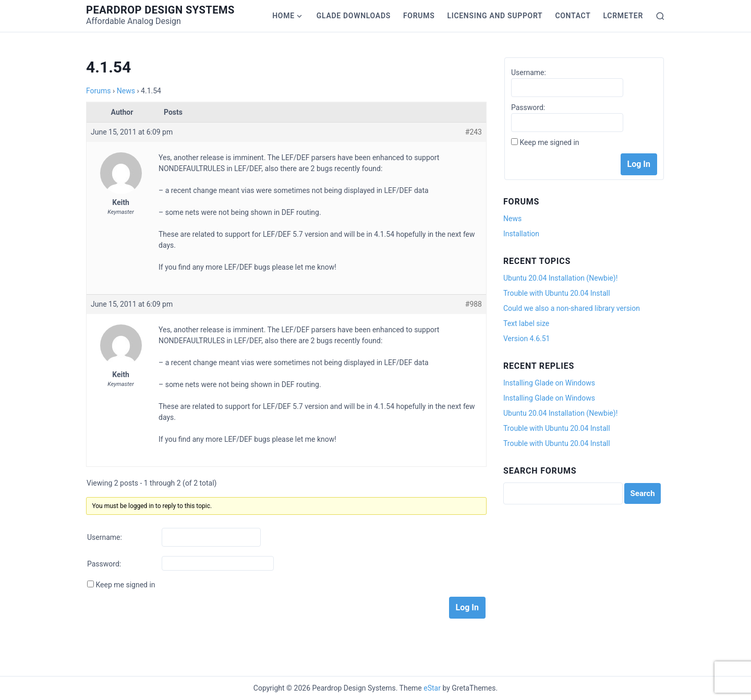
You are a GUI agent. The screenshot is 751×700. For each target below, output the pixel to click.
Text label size (526, 323)
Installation (521, 234)
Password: (104, 564)
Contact (573, 16)
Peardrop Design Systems (160, 10)
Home (283, 16)
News (126, 91)
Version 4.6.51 (526, 339)
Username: (105, 537)
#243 (474, 132)
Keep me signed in (125, 585)
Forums (419, 16)
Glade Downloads (354, 16)
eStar (432, 688)
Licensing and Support (495, 16)
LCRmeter (623, 16)
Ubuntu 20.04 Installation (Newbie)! (560, 278)
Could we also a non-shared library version (572, 308)
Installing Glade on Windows (549, 383)
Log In (467, 607)
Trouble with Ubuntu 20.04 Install (557, 293)
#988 (474, 304)
